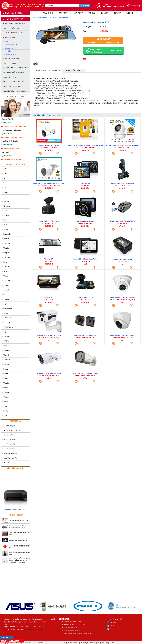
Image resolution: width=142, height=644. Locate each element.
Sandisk (6, 388)
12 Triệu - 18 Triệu (10, 454)
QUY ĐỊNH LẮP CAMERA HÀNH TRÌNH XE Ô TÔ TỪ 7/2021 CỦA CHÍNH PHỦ (20, 560)
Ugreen (6, 229)
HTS (5, 271)
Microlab (7, 350)
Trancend (7, 257)
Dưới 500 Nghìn (10, 426)
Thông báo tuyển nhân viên (19, 520)
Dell (5, 169)
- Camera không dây (11, 54)
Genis (5, 346)
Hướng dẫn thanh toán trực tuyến (75, 625)
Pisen (5, 262)
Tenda (6, 276)
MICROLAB (8, 327)
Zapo (5, 332)
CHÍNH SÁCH (64, 619)
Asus (5, 174)
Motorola (7, 299)
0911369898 (107, 6)
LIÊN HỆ (130, 13)
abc (53, 619)
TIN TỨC (92, 13)
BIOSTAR (7, 318)
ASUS (5, 313)
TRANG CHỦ (48, 13)
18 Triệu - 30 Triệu (10, 458)
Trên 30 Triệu (9, 463)
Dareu (6, 369)
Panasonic (7, 234)
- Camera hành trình (11, 45)
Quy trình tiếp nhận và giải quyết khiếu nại (78, 633)
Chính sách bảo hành (71, 627)
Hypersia (7, 206)
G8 (4, 295)
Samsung (7, 183)
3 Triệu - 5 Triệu (10, 440)
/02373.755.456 (118, 6)
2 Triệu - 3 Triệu (10, 435)
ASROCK (7, 323)
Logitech (6, 304)
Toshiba (6, 248)
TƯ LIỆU (117, 13)
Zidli (5, 416)
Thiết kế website (37, 643)
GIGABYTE (8, 309)
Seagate (6, 253)
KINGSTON (8, 336)
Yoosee (6, 211)
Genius (6, 374)
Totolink (6, 355)
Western (6, 239)
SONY (6, 411)
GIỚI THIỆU (78, 13)
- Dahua (7, 41)
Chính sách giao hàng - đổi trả (73, 622)
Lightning (7, 197)
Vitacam (6, 215)
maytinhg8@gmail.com (34, 629)
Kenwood (7, 360)
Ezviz (5, 220)
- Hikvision (8, 51)
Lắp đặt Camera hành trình (18, 540)
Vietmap (6, 285)
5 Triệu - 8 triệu (9, 444)
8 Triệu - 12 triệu (10, 449)
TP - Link (7, 281)
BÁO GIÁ (105, 13)
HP (4, 178)
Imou (5, 225)
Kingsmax (7, 243)
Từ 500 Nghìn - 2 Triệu (12, 430)
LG (5, 188)
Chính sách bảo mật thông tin (73, 630)
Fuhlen (6, 192)
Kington (6, 392)
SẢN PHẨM (63, 13)
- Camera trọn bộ (10, 48)
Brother (6, 267)
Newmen (6, 201)
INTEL (6, 341)
